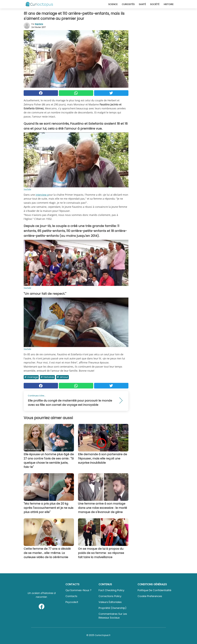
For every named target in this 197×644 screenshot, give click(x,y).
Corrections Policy (110, 596)
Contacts (71, 596)
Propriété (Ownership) (113, 608)
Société (155, 4)
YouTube (27, 189)
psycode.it (72, 602)
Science (113, 4)
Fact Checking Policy (111, 590)
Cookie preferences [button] (150, 596)
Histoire (169, 4)
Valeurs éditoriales (110, 602)
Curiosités (128, 4)
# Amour (62, 377)
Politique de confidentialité (154, 590)
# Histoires (47, 377)
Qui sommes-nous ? (78, 590)
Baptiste (39, 24)
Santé (142, 4)
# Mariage (31, 377)
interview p (42, 195)
